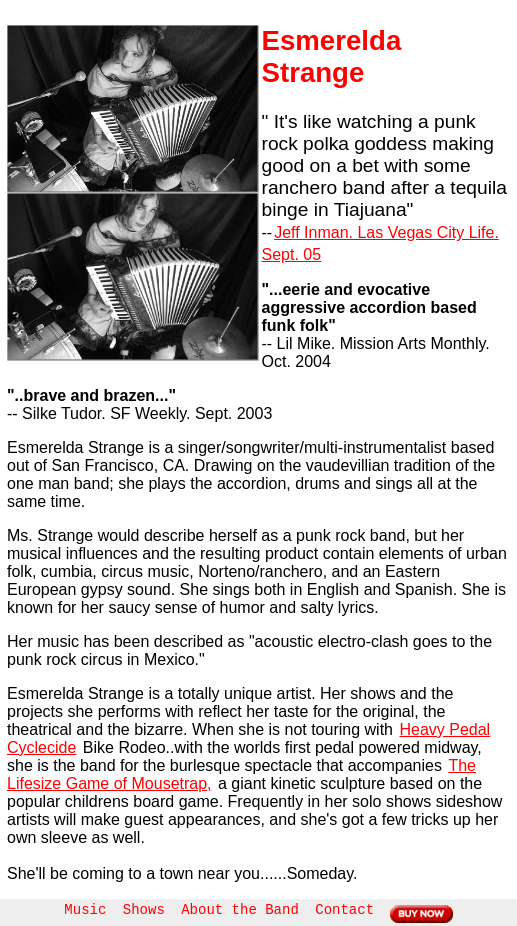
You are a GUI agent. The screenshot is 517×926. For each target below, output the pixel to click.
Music (85, 910)
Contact (344, 910)
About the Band (240, 910)
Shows (144, 910)
